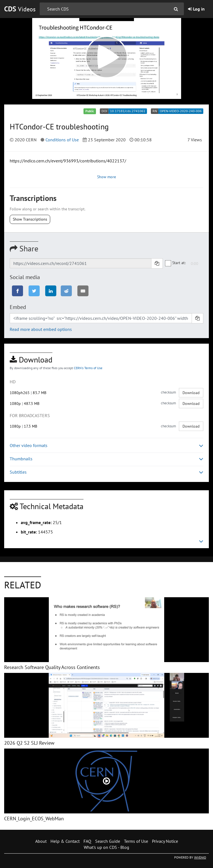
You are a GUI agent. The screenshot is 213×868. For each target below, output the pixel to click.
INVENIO (200, 857)
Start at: (176, 263)
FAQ (87, 841)
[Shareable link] (81, 263)
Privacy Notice (165, 841)
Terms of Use (136, 841)
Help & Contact (65, 841)
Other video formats (106, 446)
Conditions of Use (62, 140)
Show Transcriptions (30, 219)
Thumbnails (106, 459)
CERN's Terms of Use (88, 368)
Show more (106, 177)
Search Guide (108, 841)
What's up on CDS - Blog (106, 847)
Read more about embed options (41, 329)
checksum (168, 392)
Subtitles (106, 472)
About (41, 841)
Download (191, 393)
